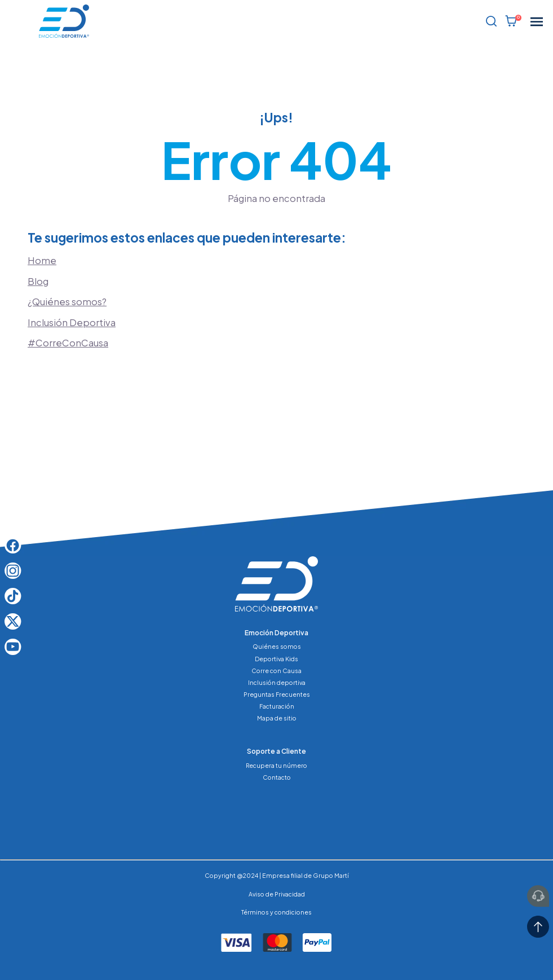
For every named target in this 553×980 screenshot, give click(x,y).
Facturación (277, 706)
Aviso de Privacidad (277, 894)
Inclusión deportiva (277, 682)
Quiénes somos (277, 646)
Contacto (277, 777)
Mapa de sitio (277, 718)
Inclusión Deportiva (72, 322)
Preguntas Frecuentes (277, 694)
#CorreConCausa (68, 343)
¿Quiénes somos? (67, 302)
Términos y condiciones (276, 912)
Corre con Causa (276, 671)
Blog (38, 281)
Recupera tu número (276, 765)
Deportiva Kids (276, 659)
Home (42, 260)
